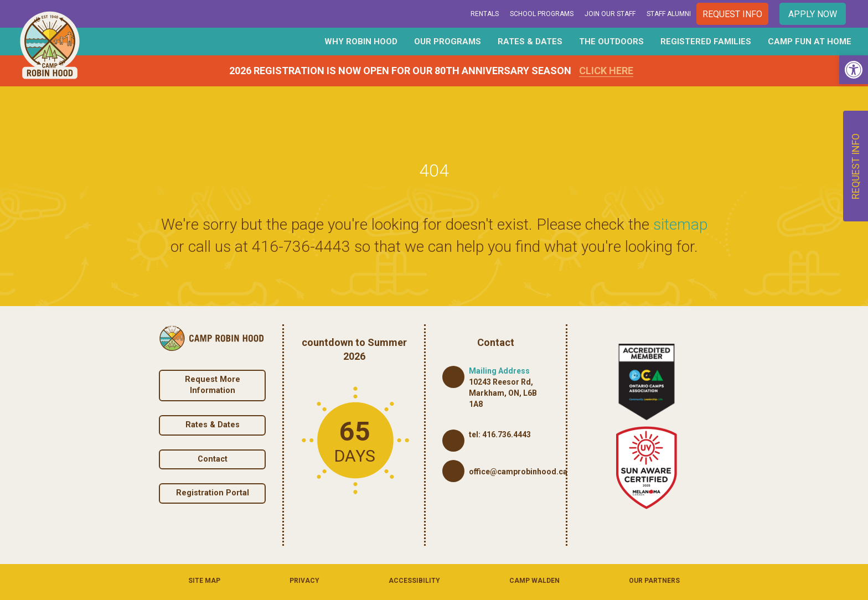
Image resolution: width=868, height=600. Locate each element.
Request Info (732, 14)
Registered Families (706, 42)
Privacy (304, 581)
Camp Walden (534, 581)
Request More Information (213, 385)
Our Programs (448, 42)
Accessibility (414, 581)
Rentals (485, 14)
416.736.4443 (507, 435)
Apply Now (813, 14)
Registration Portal (213, 493)
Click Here (606, 71)
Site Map (204, 581)
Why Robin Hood (361, 42)
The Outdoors (611, 42)
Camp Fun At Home (810, 42)
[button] (854, 70)
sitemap (680, 224)
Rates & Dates (530, 42)
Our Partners (654, 581)
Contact (213, 459)
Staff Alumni (669, 14)
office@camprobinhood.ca (518, 472)
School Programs (542, 14)
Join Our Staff (610, 14)
